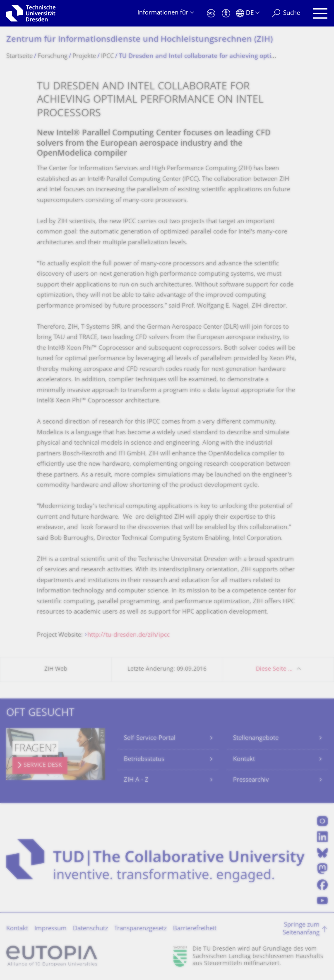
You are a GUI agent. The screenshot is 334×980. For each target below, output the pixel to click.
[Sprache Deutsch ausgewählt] (248, 13)
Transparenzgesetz (141, 929)
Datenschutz (90, 929)
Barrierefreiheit (195, 929)
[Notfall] (211, 13)
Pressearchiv (251, 780)
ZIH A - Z (136, 780)
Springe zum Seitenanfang (301, 929)
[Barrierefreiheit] (226, 13)
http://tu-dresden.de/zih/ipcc (129, 635)
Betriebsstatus (144, 760)
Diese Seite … (274, 669)
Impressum (50, 929)
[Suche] (286, 13)
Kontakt (244, 760)
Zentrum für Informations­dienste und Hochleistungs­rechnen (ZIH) (139, 40)
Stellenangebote (256, 738)
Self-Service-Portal (150, 738)
